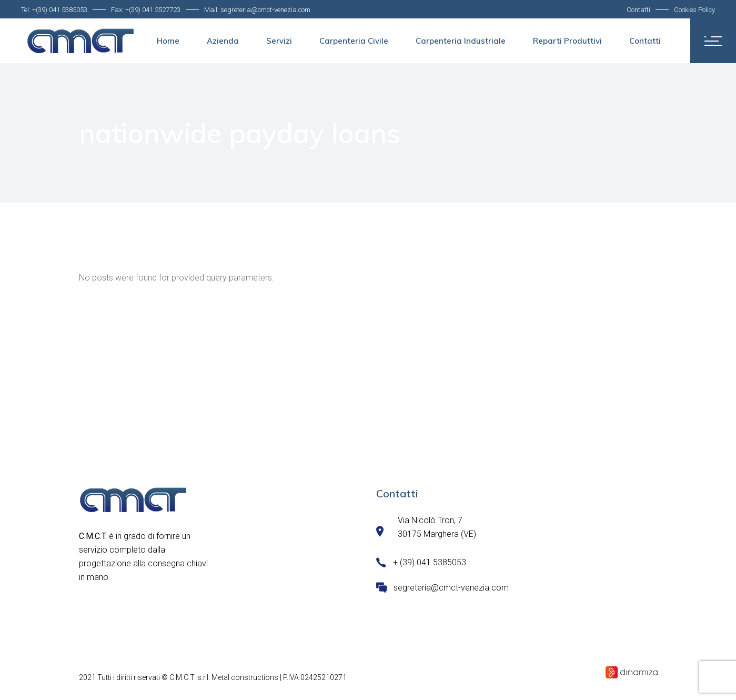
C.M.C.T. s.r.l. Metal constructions (224, 677)
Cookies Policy (694, 10)
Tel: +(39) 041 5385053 (54, 10)
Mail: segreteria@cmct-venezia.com (257, 10)
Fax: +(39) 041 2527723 (146, 10)
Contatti (638, 10)
